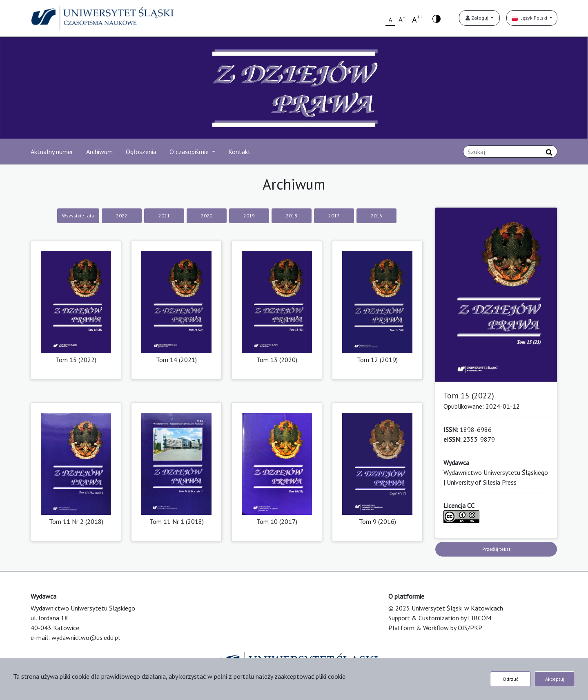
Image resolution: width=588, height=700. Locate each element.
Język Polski (530, 18)
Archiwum (99, 152)
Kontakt (239, 152)
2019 (249, 216)
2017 (334, 216)
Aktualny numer (52, 152)
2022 (122, 216)
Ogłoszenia (141, 152)
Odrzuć (510, 679)
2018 (292, 216)
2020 (207, 216)
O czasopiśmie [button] (190, 152)
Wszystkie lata (78, 216)
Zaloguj (478, 18)
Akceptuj (555, 679)
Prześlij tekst (496, 549)
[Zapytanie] (510, 152)
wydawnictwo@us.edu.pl (86, 637)
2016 (376, 216)
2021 (164, 216)
